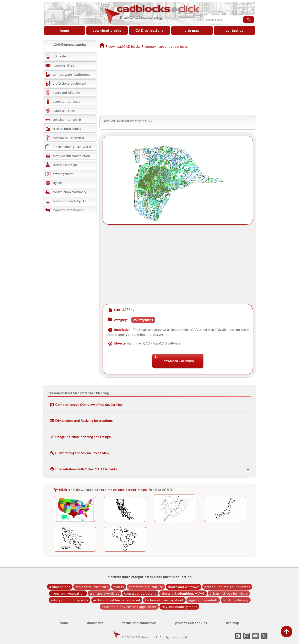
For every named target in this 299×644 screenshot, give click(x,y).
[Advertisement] (176, 82)
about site (93, 623)
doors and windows (66, 92)
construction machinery (69, 192)
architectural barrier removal (117, 600)
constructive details (140, 593)
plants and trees (64, 110)
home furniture (63, 65)
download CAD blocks (124, 46)
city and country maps (179, 607)
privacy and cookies (193, 623)
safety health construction (71, 156)
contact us (235, 30)
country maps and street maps (166, 46)
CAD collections (149, 30)
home (64, 30)
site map (192, 30)
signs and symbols (203, 600)
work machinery (236, 600)
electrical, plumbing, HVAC (183, 593)
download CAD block (179, 361)
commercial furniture (146, 587)
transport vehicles (104, 593)
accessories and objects (69, 201)
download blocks (107, 30)
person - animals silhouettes (227, 587)
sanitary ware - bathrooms (71, 74)
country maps (143, 320)
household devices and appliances (129, 607)
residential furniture (92, 587)
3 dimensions (60, 587)
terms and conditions (139, 623)
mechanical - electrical (68, 138)
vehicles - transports (67, 119)
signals (57, 183)
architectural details (67, 128)
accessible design (65, 165)
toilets (119, 587)
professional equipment (69, 83)
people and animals (66, 101)
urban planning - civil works (72, 147)
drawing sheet (63, 174)
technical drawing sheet (164, 600)
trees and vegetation (68, 593)
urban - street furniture (229, 593)
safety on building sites (69, 600)
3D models (60, 56)
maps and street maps (68, 210)
